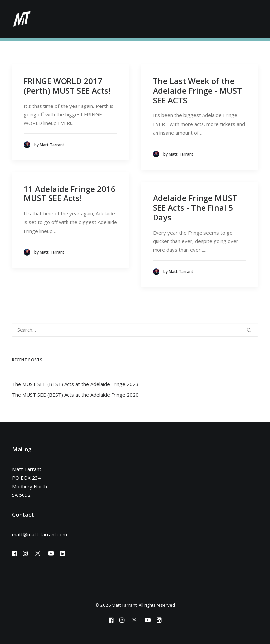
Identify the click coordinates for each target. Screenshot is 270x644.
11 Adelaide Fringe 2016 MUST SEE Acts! (70, 193)
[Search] (135, 330)
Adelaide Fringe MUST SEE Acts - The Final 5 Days (195, 208)
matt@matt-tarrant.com (39, 534)
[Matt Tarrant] (22, 19)
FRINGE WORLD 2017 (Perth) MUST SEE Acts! (67, 86)
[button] (255, 19)
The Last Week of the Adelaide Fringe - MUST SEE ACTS (197, 90)
